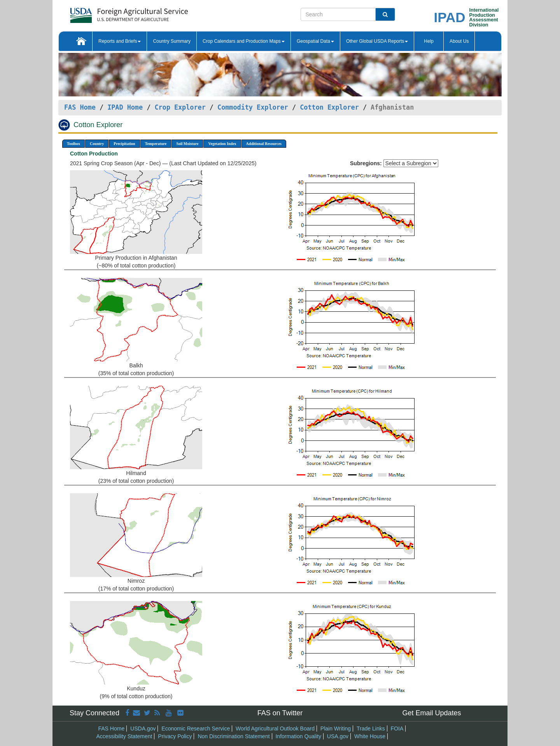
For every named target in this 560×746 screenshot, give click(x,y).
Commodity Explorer (253, 107)
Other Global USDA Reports (377, 41)
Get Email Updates (431, 713)
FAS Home (80, 107)
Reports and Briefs (120, 41)
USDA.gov (143, 729)
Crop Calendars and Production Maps (244, 41)
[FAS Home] (109, 13)
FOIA (397, 729)
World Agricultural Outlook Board (275, 729)
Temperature (156, 144)
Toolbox (73, 144)
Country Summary (172, 41)
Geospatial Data (315, 41)
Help (429, 41)
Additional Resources (264, 144)
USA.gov (338, 736)
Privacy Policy (175, 736)
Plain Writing (336, 729)
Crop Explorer (180, 107)
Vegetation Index (222, 144)
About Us (459, 41)
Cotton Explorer (329, 107)
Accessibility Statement (124, 736)
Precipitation (124, 144)
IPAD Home (125, 107)
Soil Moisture (187, 144)
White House (370, 736)
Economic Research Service (196, 729)
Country (97, 144)
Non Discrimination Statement (234, 736)
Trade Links (371, 729)
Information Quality (298, 736)
